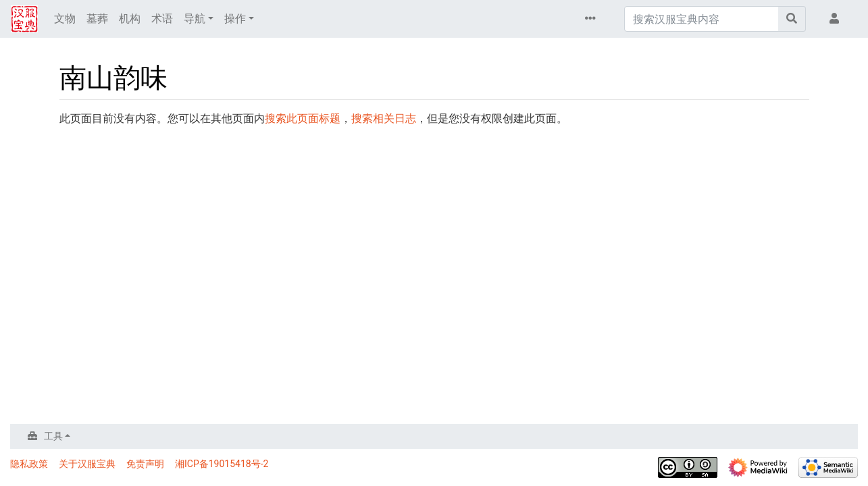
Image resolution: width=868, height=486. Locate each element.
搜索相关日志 (384, 118)
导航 (195, 19)
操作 (235, 19)
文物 (65, 19)
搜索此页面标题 (303, 118)
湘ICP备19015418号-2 (222, 464)
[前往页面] (792, 19)
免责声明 (145, 464)
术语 (162, 19)
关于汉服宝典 (87, 464)
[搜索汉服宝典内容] (701, 19)
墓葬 (97, 19)
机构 (130, 19)
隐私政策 (29, 464)
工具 (53, 436)
